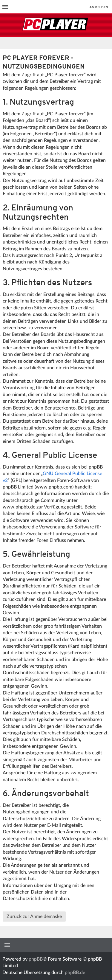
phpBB (36, 959)
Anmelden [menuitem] (99, 7)
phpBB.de (75, 973)
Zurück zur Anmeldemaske (34, 917)
